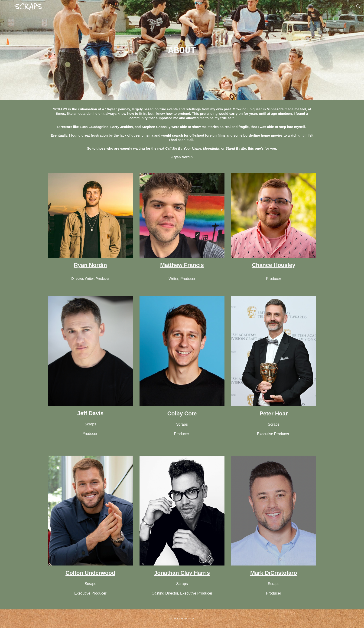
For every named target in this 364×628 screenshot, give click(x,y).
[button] (358, 7)
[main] (182, 50)
